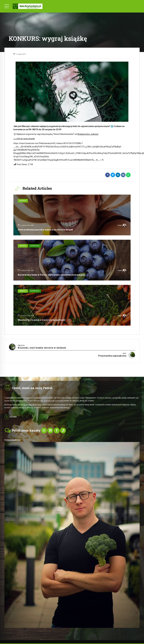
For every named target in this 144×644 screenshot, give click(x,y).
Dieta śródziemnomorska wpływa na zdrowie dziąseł (45, 230)
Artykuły (23, 201)
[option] (72, 92)
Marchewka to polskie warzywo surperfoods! (42, 320)
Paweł (122, 226)
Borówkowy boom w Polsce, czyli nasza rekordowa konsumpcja (51, 275)
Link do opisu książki (24, 139)
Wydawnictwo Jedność (88, 134)
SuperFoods (35, 246)
